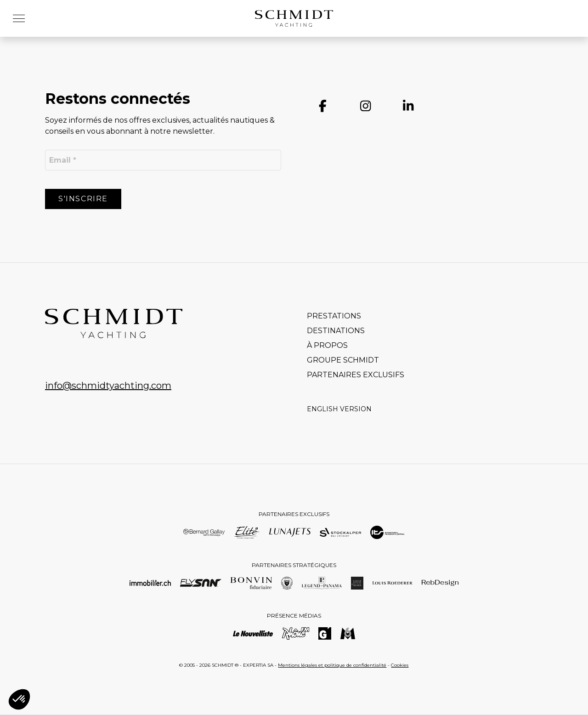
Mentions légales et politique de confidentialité (332, 665)
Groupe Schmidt (343, 360)
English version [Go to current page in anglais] (339, 409)
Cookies (400, 665)
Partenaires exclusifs (356, 375)
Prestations (334, 316)
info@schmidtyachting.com (108, 386)
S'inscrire (83, 199)
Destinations (336, 331)
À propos (327, 345)
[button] (22, 18)
